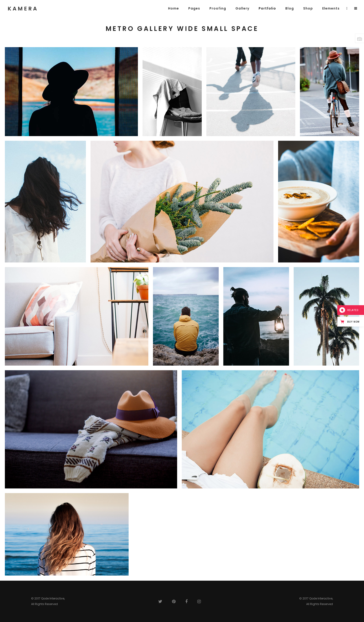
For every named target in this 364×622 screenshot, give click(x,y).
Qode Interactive (53, 598)
